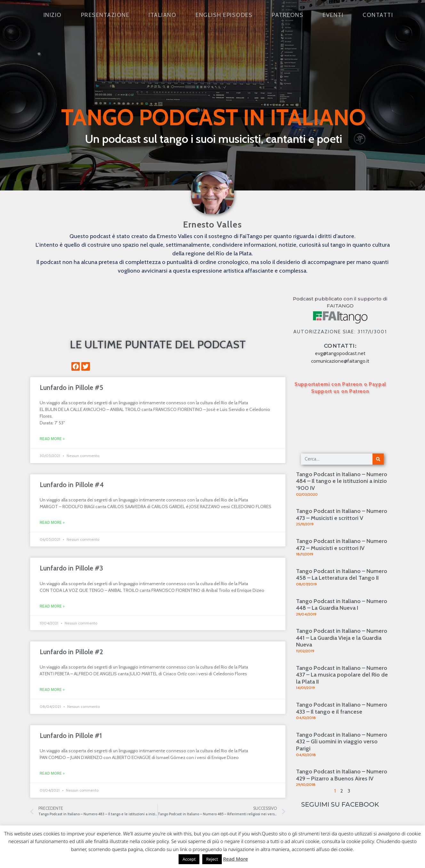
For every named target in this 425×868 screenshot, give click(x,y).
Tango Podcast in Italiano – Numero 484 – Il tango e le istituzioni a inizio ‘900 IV (342, 481)
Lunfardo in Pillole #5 (71, 387)
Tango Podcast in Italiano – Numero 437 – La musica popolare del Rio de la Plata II (342, 675)
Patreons (288, 15)
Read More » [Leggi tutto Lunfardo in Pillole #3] (52, 606)
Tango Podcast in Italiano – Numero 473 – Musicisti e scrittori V (342, 515)
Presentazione (105, 15)
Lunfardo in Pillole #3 (71, 568)
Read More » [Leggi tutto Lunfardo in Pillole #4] (52, 523)
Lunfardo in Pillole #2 (71, 652)
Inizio (53, 15)
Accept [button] (189, 859)
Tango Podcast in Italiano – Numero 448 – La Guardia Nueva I (342, 605)
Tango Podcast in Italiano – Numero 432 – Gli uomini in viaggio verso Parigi (342, 742)
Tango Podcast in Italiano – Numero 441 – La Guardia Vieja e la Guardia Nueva (342, 638)
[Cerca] (378, 459)
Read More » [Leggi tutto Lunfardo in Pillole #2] (52, 690)
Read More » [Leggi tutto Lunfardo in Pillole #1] (52, 773)
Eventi (333, 15)
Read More (235, 859)
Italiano (162, 15)
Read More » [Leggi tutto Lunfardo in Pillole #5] (52, 439)
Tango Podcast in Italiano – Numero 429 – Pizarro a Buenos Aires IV (342, 775)
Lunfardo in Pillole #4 (72, 485)
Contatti (378, 15)
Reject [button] (212, 859)
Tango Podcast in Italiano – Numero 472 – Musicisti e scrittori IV (342, 545)
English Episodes (224, 15)
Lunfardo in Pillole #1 (71, 736)
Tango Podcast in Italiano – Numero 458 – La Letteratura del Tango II (342, 575)
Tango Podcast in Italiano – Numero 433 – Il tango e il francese (342, 708)
